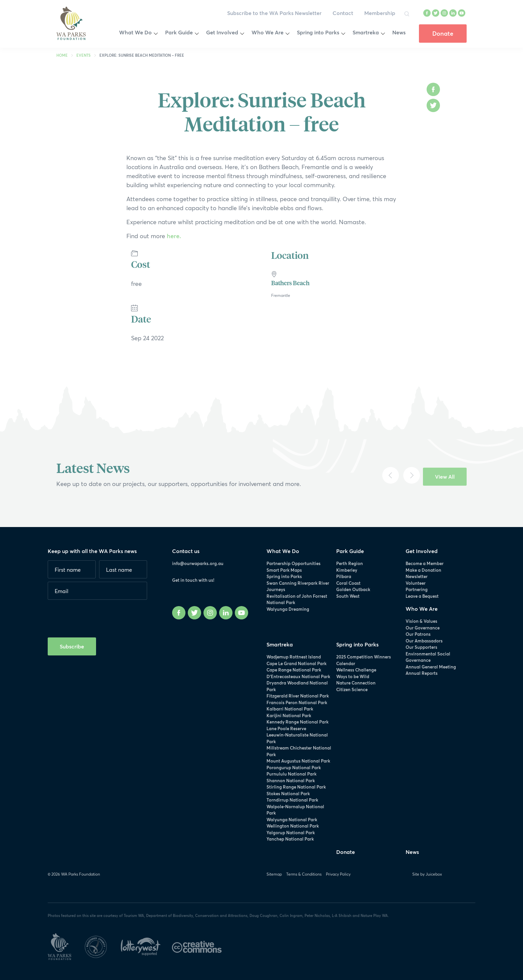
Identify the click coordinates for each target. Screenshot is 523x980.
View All (445, 476)
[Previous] (391, 475)
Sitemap (274, 874)
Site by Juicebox (427, 874)
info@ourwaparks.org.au (198, 563)
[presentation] (98, 616)
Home (62, 55)
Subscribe (72, 646)
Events (84, 55)
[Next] (412, 475)
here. (173, 236)
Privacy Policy (338, 874)
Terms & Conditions (304, 874)
